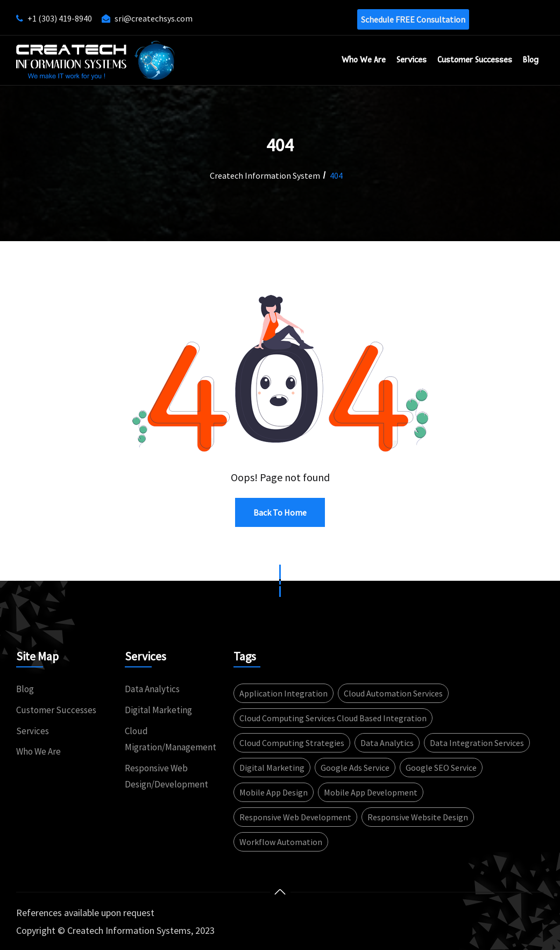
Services (412, 60)
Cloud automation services (393, 693)
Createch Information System (265, 175)
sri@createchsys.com (154, 18)
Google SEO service (441, 768)
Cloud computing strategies (292, 743)
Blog (531, 60)
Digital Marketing (158, 710)
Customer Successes (56, 710)
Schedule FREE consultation (413, 19)
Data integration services (477, 743)
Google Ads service (355, 768)
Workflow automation (281, 842)
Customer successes (475, 60)
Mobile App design (274, 792)
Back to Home (280, 512)
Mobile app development (371, 792)
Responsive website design (418, 817)
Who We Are (364, 60)
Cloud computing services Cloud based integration (333, 718)
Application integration (283, 693)
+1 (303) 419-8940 (60, 18)
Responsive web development (295, 817)
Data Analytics (152, 689)
